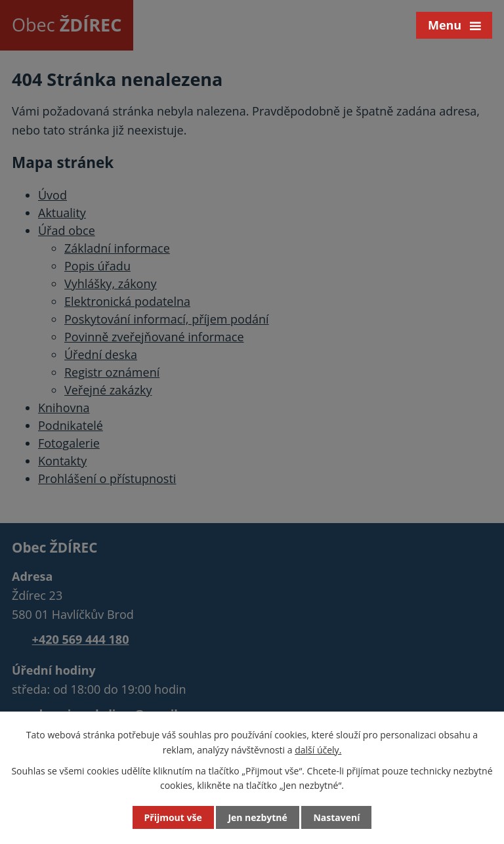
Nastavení (336, 817)
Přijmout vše (173, 817)
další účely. (318, 749)
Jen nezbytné (257, 817)
